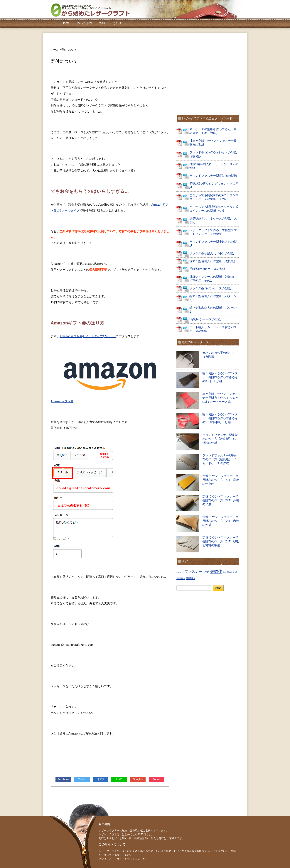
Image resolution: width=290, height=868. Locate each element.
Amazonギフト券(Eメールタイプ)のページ (88, 336)
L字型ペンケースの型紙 (205, 319)
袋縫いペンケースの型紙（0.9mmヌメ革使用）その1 (213, 279)
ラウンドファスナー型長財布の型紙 (213, 176)
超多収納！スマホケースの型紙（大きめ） (213, 220)
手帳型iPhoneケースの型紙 (207, 269)
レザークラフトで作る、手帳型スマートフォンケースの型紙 (213, 232)
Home (66, 23)
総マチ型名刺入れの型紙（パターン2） (213, 298)
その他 (117, 23)
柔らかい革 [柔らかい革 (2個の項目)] (232, 572)
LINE (119, 779)
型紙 (102, 23)
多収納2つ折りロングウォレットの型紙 (214, 185)
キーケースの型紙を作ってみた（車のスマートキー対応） (213, 131)
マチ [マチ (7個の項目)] (206, 572)
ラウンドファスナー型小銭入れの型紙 (213, 244)
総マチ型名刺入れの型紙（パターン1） (213, 310)
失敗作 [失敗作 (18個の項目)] (216, 571)
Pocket (157, 779)
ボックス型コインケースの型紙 (210, 288)
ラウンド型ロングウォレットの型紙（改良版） (213, 154)
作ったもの (85, 23)
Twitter (82, 779)
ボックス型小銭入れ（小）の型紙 (212, 253)
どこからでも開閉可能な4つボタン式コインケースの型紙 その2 (214, 197)
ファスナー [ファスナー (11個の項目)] (193, 572)
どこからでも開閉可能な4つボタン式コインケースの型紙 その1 (214, 209)
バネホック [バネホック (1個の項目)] (180, 572)
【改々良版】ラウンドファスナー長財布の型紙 (213, 143)
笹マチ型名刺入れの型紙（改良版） (213, 261)
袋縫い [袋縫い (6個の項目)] (190, 578)
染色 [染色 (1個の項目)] (225, 572)
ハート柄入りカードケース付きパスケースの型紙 (213, 329)
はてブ (101, 779)
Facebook (63, 779)
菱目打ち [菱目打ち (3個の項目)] (181, 578)
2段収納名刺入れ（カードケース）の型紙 (214, 166)
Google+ (138, 779)
